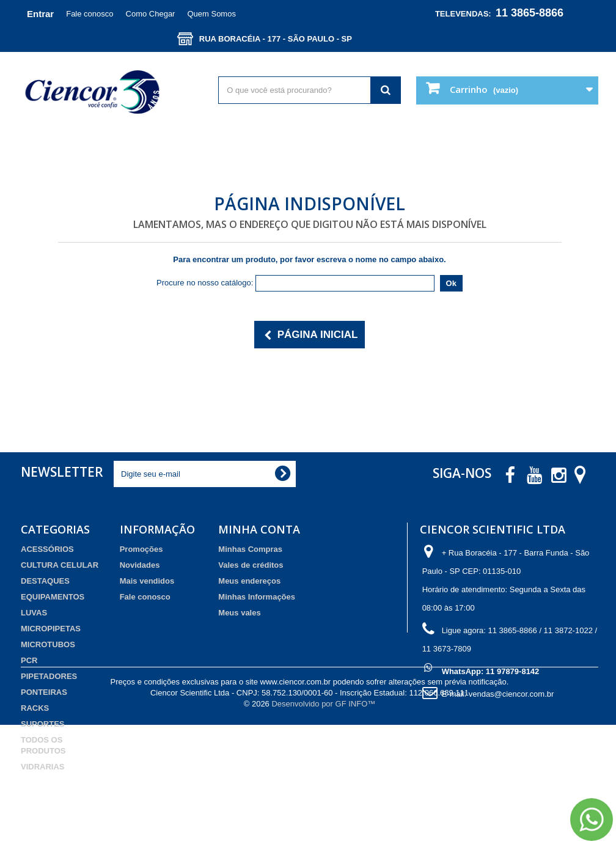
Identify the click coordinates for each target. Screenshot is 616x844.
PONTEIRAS (44, 692)
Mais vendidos (147, 581)
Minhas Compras (250, 549)
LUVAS (34, 613)
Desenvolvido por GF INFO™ (323, 823)
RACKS (35, 708)
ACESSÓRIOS (47, 549)
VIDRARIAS (43, 767)
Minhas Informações (257, 597)
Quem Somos (211, 14)
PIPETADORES (49, 676)
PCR (29, 660)
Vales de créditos (251, 565)
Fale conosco (90, 14)
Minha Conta (259, 529)
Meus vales (239, 613)
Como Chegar (151, 14)
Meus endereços (249, 581)
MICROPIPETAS (51, 629)
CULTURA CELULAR (60, 565)
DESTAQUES (45, 581)
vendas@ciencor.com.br (512, 694)
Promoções (141, 549)
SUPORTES (43, 724)
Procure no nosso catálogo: (205, 283)
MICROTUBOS (48, 644)
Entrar (40, 14)
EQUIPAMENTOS (53, 597)
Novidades (140, 565)
